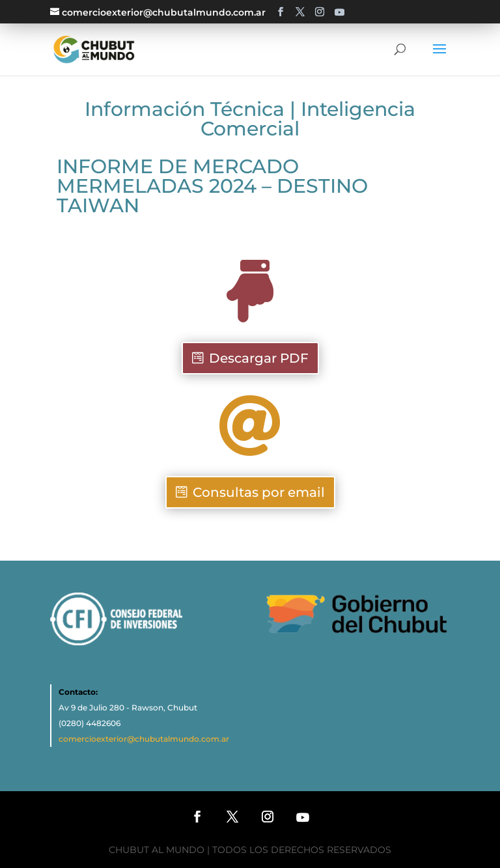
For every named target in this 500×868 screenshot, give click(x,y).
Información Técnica (185, 109)
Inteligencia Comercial (308, 119)
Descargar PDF (259, 358)
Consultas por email (259, 492)
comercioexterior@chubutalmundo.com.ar (144, 739)
